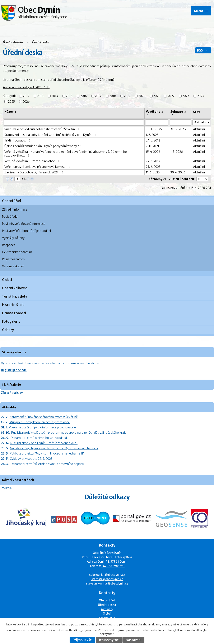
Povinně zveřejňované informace (24, 224)
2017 (98, 96)
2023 (186, 96)
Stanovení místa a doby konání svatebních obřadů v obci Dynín (51, 135)
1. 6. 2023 (152, 135)
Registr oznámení (14, 259)
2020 (142, 96)
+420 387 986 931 (113, 566)
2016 (84, 96)
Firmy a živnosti (14, 313)
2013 (40, 96)
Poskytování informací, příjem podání (26, 231)
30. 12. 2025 (154, 129)
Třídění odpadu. (18, 140)
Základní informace (15, 210)
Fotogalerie (11, 321)
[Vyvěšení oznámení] (157, 122)
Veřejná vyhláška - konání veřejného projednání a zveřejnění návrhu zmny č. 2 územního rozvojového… (66, 154)
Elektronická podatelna (17, 252)
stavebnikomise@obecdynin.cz (107, 584)
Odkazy (8, 330)
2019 (127, 96)
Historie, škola (13, 305)
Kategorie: (10, 96)
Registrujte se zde (14, 370)
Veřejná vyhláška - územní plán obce (33, 161)
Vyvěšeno (154, 112)
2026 (26, 102)
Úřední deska (107, 605)
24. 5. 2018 (153, 140)
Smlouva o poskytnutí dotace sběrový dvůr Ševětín (43, 129)
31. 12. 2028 (178, 129)
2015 (69, 96)
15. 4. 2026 (153, 152)
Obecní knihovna (15, 288)
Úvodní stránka (13, 42)
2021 (156, 96)
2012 (26, 96)
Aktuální (199, 129)
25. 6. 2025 (153, 167)
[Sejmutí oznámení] (180, 122)
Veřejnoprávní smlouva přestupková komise (38, 167)
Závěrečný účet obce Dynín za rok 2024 (34, 172)
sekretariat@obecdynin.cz (107, 575)
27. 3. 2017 (153, 161)
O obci (7, 280)
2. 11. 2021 (152, 146)
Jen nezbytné (109, 640)
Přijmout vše (82, 640)
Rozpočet (9, 245)
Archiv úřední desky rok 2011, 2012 (26, 87)
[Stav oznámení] (201, 122)
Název (10, 112)
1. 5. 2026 (177, 152)
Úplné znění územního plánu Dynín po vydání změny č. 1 (46, 146)
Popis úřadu (10, 217)
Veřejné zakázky (13, 266)
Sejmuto (178, 112)
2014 (55, 96)
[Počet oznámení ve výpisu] (202, 179)
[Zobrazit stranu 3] (17, 179)
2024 (201, 96)
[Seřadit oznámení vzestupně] (18, 111)
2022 (171, 96)
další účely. (201, 624)
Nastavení (134, 640)
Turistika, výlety (15, 296)
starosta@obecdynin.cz (107, 579)
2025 (11, 102)
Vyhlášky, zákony (13, 238)
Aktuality (107, 609)
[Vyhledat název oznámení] (74, 122)
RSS (203, 50)
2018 (113, 96)
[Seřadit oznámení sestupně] (18, 112)
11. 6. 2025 (153, 172)
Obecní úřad (11, 201)
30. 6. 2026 (178, 172)
